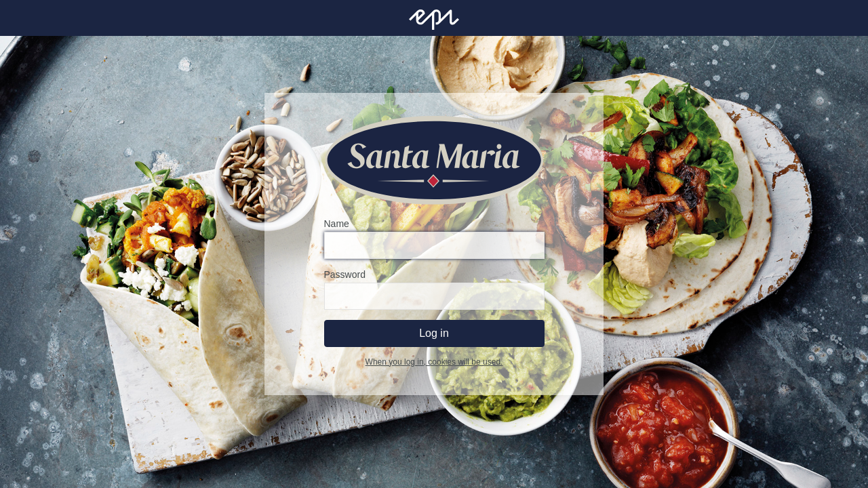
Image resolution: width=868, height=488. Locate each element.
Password (345, 274)
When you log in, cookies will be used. (434, 362)
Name (337, 224)
